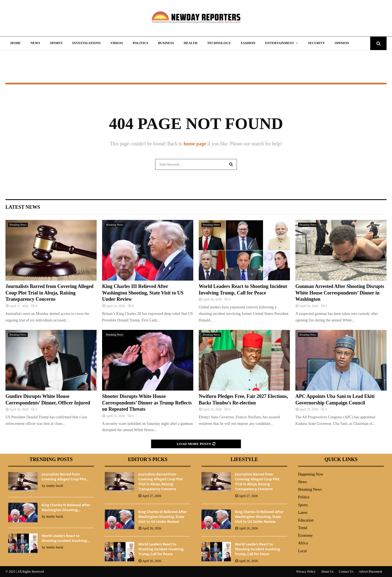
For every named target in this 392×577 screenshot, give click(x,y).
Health (191, 43)
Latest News (23, 207)
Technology (219, 43)
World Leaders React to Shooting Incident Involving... (66, 538)
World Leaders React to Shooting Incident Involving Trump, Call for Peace (161, 549)
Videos (117, 43)
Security (316, 43)
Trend (303, 528)
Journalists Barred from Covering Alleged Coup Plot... (65, 477)
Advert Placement (370, 572)
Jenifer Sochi (55, 486)
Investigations (87, 43)
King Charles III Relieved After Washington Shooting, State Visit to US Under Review (143, 293)
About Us (327, 572)
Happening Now (311, 474)
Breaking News (18, 225)
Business (166, 43)
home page (195, 144)
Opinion (342, 43)
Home (16, 43)
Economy (305, 535)
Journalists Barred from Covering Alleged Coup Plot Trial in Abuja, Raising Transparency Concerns (49, 293)
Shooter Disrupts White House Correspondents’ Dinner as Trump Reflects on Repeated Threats (147, 403)
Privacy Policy (306, 572)
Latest (303, 513)
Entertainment (280, 43)
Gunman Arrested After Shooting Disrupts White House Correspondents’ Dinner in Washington (340, 293)
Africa (303, 543)
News (35, 43)
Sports (56, 43)
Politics (140, 43)
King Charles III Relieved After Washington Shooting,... (66, 507)
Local (302, 551)
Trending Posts (51, 459)
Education (306, 520)
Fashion (248, 43)
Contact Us (346, 572)
